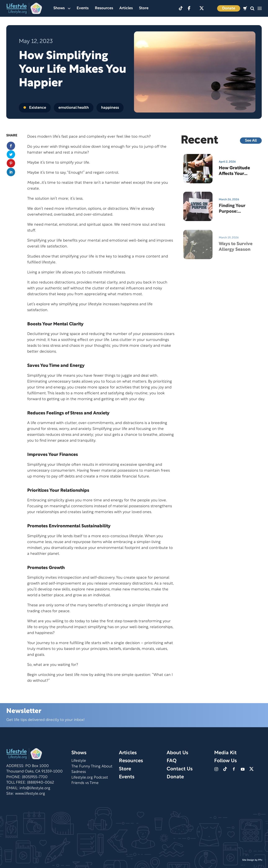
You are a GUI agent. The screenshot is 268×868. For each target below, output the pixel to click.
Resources (104, 8)
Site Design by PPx (252, 860)
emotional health (74, 108)
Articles (126, 8)
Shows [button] (62, 8)
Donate (229, 8)
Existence (35, 108)
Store (144, 8)
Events (83, 8)
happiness (110, 108)
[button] (252, 8)
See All (251, 141)
